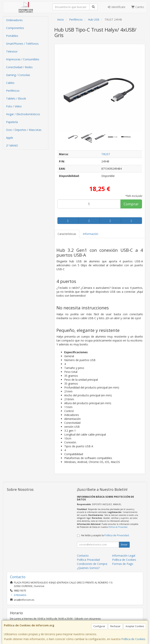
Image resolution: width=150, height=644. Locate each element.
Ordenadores (14, 20)
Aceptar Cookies (135, 626)
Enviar (124, 545)
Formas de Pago (123, 564)
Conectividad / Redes (19, 67)
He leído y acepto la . (105, 535)
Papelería (12, 122)
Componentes (15, 28)
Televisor (12, 51)
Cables (10, 83)
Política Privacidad (88, 560)
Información (91, 234)
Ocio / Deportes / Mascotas (24, 130)
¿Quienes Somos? (88, 568)
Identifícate (116, 7)
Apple (10, 138)
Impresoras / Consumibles (23, 59)
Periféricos (13, 91)
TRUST (106, 154)
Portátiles (12, 36)
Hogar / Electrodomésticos (23, 114)
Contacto (83, 556)
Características (67, 234)
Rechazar (115, 626)
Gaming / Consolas (18, 75)
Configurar (99, 626)
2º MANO (12, 145)
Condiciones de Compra (92, 564)
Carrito (138, 7)
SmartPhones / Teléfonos (22, 44)
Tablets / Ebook (16, 98)
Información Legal (124, 556)
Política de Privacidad (118, 527)
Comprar (131, 204)
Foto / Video (14, 106)
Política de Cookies (133, 639)
